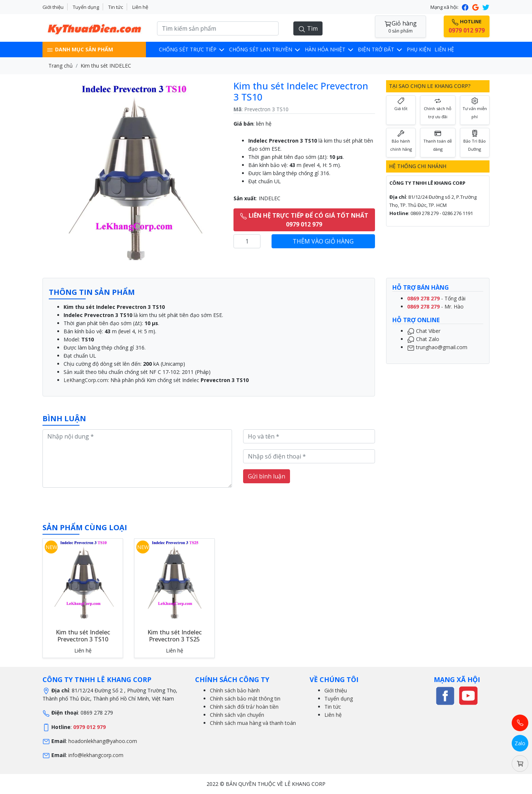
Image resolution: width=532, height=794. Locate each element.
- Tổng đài (436, 298)
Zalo (520, 743)
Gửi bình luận (267, 476)
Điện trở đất (381, 49)
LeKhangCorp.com (86, 380)
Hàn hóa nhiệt (330, 49)
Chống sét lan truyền (265, 49)
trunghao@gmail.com (437, 347)
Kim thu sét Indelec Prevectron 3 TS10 (83, 636)
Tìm (308, 29)
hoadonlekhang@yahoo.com (103, 741)
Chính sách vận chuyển (237, 715)
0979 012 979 (89, 727)
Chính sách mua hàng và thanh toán (253, 723)
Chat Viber (424, 331)
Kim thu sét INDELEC (106, 66)
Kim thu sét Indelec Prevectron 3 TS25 (175, 636)
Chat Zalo (423, 339)
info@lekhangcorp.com (96, 755)
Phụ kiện (419, 49)
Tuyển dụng (86, 7)
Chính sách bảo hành (235, 690)
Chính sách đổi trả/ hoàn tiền (244, 707)
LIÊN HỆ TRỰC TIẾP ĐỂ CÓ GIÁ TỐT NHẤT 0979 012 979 (304, 220)
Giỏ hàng (400, 27)
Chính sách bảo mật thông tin (245, 698)
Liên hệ (140, 7)
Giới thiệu (53, 7)
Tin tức (116, 7)
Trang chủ (61, 66)
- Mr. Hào (435, 306)
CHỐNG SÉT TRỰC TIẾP (192, 49)
